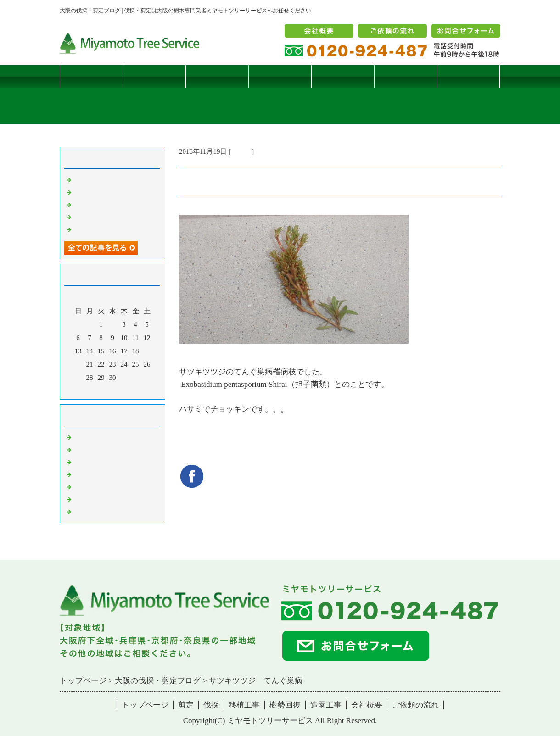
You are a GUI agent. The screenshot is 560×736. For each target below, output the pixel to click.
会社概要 (367, 705)
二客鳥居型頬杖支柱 (104, 204)
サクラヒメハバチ (101, 179)
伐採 (217, 76)
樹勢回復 (343, 76)
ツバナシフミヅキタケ (108, 229)
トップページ (91, 76)
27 (78, 378)
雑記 (80, 462)
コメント (87, 511)
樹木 (80, 474)
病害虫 (241, 151)
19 (147, 351)
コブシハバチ (94, 192)
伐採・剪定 (91, 437)
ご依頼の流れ (415, 705)
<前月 (95, 390)
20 (78, 364)
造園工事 (406, 76)
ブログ (468, 76)
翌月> (130, 390)
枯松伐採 (87, 217)
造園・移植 (91, 499)
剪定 (154, 76)
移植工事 (280, 76)
